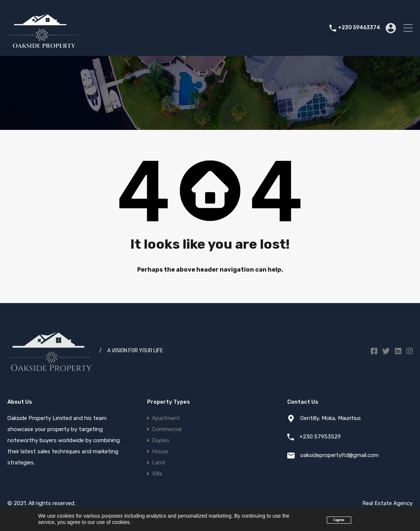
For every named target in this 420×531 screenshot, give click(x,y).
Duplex (161, 440)
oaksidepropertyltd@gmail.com (339, 455)
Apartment (166, 418)
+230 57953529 (320, 437)
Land (158, 463)
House (160, 451)
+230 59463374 (359, 28)
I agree (339, 520)
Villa (157, 474)
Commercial (167, 429)
